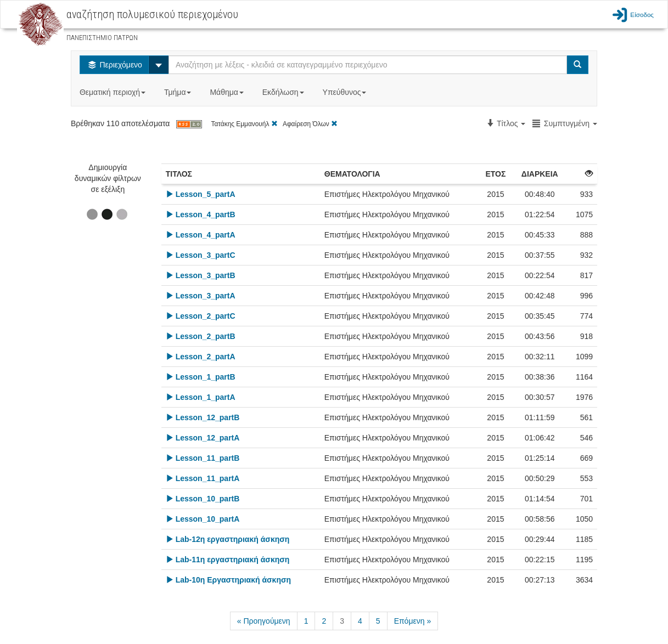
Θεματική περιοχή (114, 92)
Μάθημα (228, 92)
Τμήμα (179, 92)
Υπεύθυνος (346, 92)
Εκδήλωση (284, 92)
